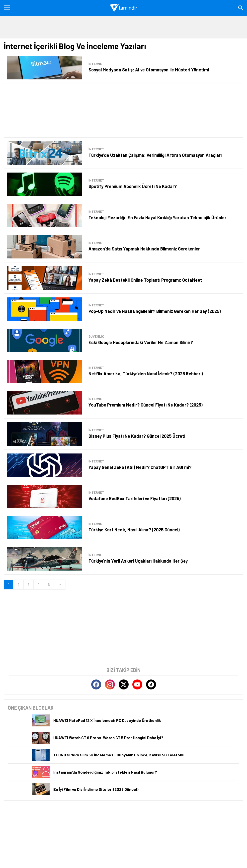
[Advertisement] (123, 110)
